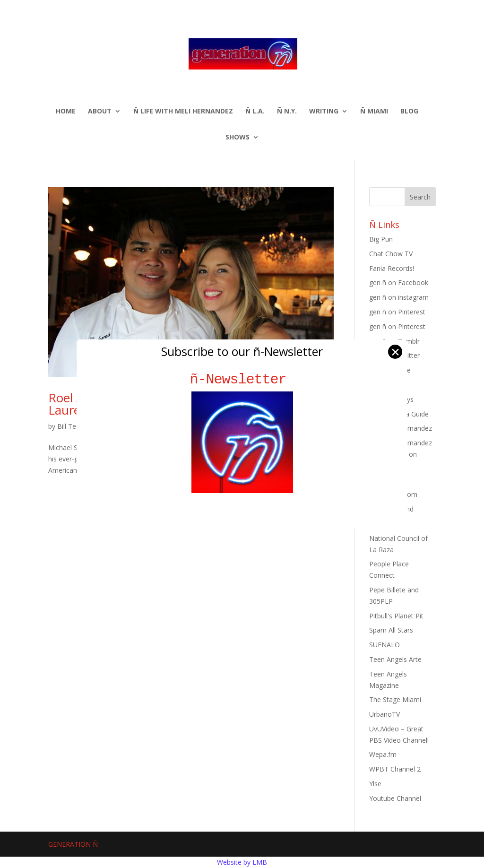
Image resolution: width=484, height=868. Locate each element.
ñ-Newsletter (242, 379)
